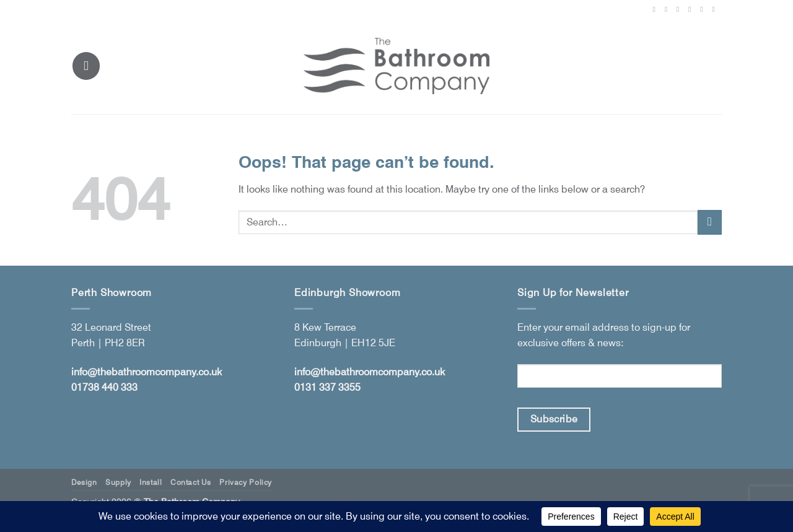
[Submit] (710, 222)
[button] (86, 66)
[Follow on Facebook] (656, 9)
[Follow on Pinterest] (692, 9)
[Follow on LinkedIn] (704, 9)
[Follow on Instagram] (668, 9)
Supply (118, 482)
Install (151, 482)
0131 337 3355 (327, 387)
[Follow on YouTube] (716, 9)
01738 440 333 (104, 387)
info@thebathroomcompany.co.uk (147, 372)
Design (84, 482)
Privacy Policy (246, 482)
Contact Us (191, 482)
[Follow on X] (680, 9)
